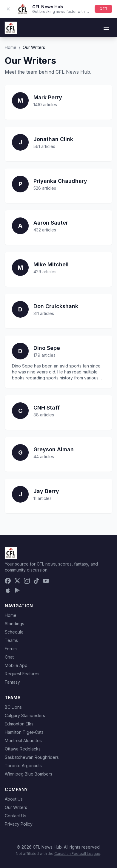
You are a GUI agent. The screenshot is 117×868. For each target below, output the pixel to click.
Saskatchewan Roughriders (32, 757)
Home (11, 47)
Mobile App (16, 665)
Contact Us (16, 816)
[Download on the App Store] (8, 590)
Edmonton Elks (19, 724)
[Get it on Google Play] (17, 590)
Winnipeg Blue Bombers (29, 774)
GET (103, 9)
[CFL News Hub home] (11, 28)
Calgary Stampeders (25, 715)
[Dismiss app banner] (8, 9)
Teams (11, 640)
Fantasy (12, 682)
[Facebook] (8, 581)
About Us (14, 799)
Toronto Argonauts (23, 766)
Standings (14, 624)
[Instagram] (27, 581)
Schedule (14, 632)
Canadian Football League (77, 854)
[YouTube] (46, 581)
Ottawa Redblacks (23, 749)
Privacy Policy (19, 824)
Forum (11, 649)
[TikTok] (36, 581)
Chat (9, 657)
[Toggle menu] (106, 28)
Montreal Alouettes (23, 740)
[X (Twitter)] (17, 581)
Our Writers (16, 807)
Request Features (22, 674)
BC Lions (13, 707)
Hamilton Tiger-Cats (24, 732)
